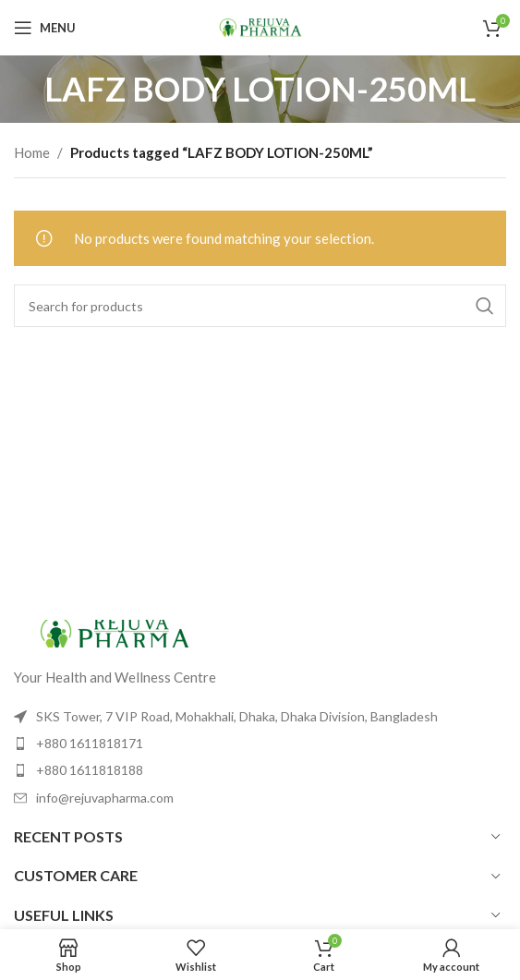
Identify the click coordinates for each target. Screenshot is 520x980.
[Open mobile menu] (45, 28)
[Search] (260, 306)
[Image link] (115, 631)
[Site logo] (260, 26)
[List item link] (260, 744)
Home (32, 152)
